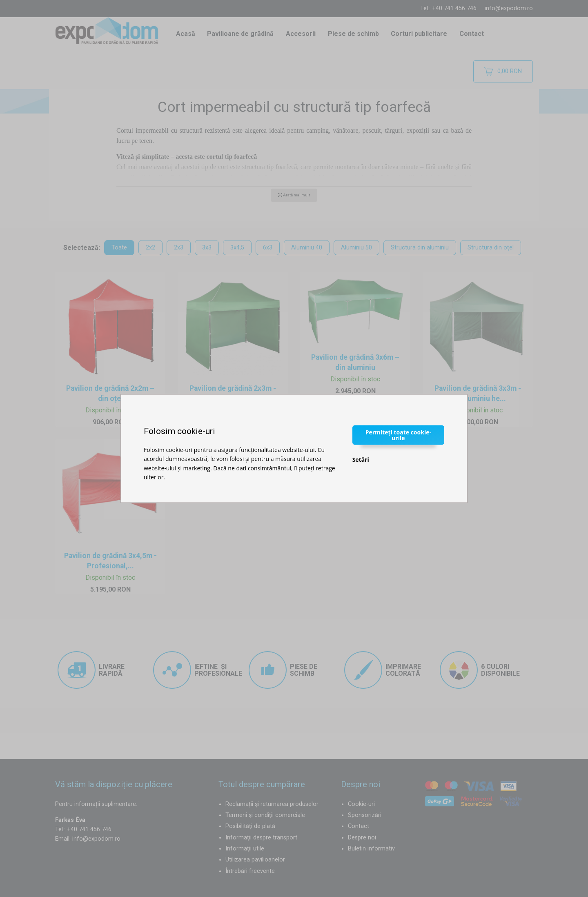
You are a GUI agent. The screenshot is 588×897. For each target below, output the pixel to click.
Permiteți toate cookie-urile (398, 435)
